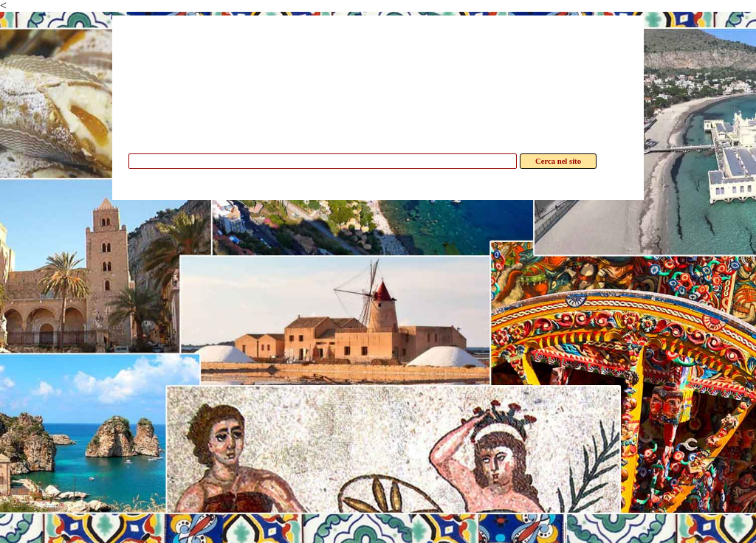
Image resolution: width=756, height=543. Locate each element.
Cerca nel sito (558, 161)
